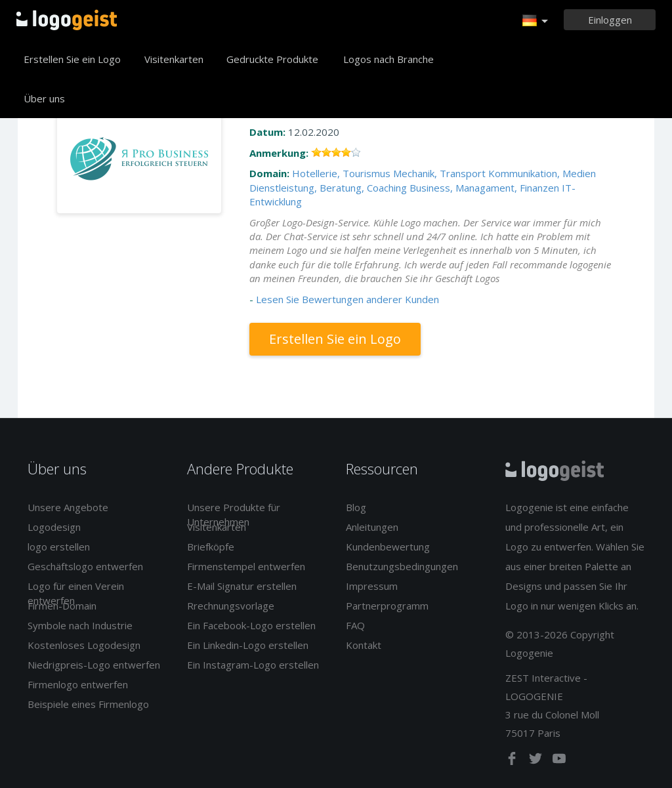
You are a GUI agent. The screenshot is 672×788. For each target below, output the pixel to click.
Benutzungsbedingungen (402, 566)
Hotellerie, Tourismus (341, 173)
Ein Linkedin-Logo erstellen (248, 645)
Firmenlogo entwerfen (78, 684)
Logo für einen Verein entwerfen (76, 593)
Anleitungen (372, 527)
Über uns (44, 98)
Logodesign (54, 527)
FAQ (355, 625)
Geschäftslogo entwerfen (85, 566)
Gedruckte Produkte (272, 59)
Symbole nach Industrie (80, 625)
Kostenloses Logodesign (84, 645)
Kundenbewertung (388, 547)
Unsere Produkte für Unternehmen (234, 514)
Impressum (372, 586)
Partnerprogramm (387, 606)
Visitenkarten (174, 59)
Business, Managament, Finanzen (484, 188)
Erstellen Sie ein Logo (72, 59)
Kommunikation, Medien (542, 173)
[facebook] (513, 761)
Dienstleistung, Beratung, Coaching (328, 188)
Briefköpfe (211, 547)
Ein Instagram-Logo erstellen (253, 665)
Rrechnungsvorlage (231, 606)
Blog (356, 507)
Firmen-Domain (62, 606)
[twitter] (537, 761)
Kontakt (364, 645)
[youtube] (559, 761)
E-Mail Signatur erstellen (242, 586)
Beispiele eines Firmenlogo (88, 704)
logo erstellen (59, 547)
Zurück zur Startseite (67, 20)
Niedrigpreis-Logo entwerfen (94, 665)
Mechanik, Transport (439, 173)
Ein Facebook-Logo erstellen (251, 625)
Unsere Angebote (68, 507)
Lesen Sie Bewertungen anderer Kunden (347, 299)
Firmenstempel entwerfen (246, 566)
